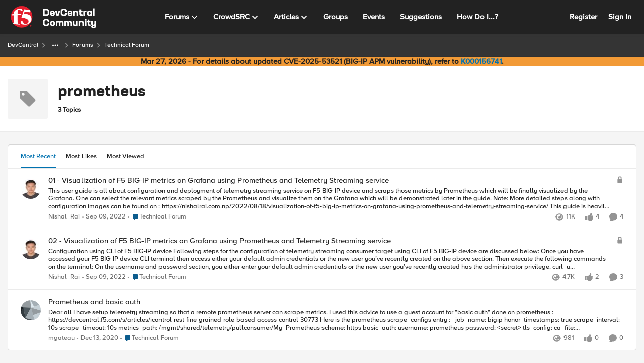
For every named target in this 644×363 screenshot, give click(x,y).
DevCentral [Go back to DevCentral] (23, 45)
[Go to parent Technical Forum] (157, 217)
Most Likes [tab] (81, 156)
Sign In (620, 17)
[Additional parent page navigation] (55, 45)
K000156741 (481, 61)
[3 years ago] (104, 217)
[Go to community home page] (53, 17)
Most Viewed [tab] (126, 156)
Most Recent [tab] (38, 156)
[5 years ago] (98, 338)
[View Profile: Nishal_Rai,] (31, 189)
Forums (83, 45)
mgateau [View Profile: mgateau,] (62, 338)
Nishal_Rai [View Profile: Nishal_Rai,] (64, 217)
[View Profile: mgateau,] (31, 310)
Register (583, 17)
